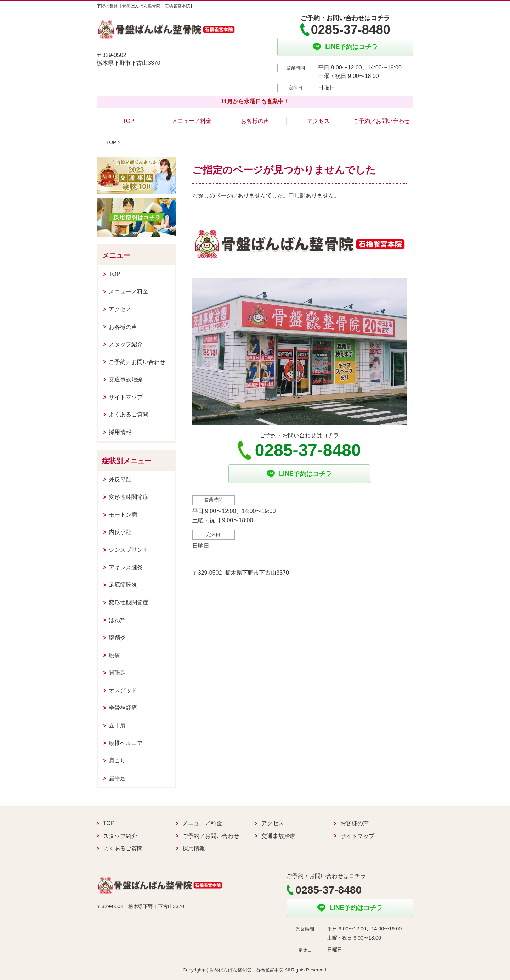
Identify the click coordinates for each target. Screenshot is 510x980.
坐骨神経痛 (123, 708)
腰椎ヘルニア (126, 743)
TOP (128, 121)
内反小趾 (120, 532)
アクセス (318, 121)
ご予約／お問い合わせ (381, 121)
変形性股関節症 (129, 602)
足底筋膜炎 (123, 585)
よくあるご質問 (129, 414)
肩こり (117, 761)
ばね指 (117, 620)
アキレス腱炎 (126, 567)
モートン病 (123, 515)
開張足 (117, 673)
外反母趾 (120, 480)
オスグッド (123, 690)
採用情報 (120, 432)
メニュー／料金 (192, 121)
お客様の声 (255, 121)
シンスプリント (129, 550)
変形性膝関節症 (129, 497)
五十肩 (117, 725)
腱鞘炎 (117, 638)
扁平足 (117, 778)
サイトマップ (126, 397)
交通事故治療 (126, 379)
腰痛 (114, 655)
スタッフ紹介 (126, 344)
